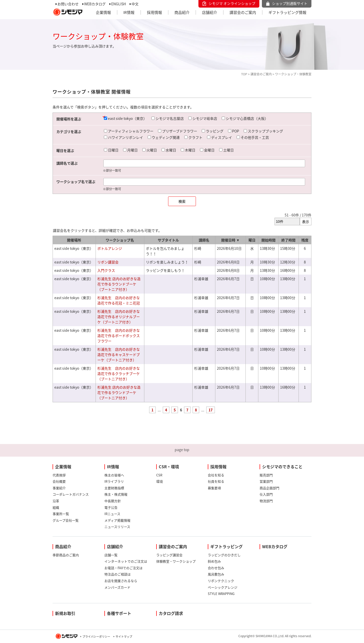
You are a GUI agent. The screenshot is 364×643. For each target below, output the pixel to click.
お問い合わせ (68, 4)
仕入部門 (266, 494)
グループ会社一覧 (66, 520)
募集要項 (214, 488)
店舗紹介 (210, 12)
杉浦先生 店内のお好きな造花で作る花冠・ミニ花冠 (119, 300)
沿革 (56, 501)
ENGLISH (119, 4)
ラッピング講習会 (169, 555)
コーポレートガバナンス (71, 494)
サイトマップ (124, 637)
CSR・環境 (169, 467)
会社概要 (59, 481)
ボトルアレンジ (110, 248)
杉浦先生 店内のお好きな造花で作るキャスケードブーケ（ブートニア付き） (119, 354)
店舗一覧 (111, 555)
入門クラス (106, 270)
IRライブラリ (114, 481)
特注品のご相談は (118, 574)
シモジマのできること (282, 467)
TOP (244, 74)
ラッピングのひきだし (224, 555)
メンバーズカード (117, 587)
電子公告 (111, 507)
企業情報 (103, 12)
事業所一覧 (61, 514)
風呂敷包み (216, 574)
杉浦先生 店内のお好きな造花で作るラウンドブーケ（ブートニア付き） (119, 284)
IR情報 (129, 12)
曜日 (252, 240)
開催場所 (74, 240)
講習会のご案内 (243, 12)
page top (182, 450)
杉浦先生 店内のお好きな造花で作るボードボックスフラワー (119, 336)
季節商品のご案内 (66, 555)
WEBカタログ (95, 4)
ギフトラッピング (226, 546)
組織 (56, 507)
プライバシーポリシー (96, 637)
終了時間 (288, 240)
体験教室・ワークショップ (176, 561)
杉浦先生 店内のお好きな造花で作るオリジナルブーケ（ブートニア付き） (119, 317)
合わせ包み (216, 568)
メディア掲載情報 (117, 520)
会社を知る (216, 475)
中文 (135, 4)
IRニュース (112, 514)
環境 (160, 481)
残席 (305, 240)
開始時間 (268, 240)
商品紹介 (182, 12)
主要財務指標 (114, 488)
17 (211, 410)
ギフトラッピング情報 (287, 12)
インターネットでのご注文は (126, 561)
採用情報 (154, 12)
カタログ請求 (171, 613)
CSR (159, 475)
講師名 (204, 240)
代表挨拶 (59, 475)
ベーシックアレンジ (223, 587)
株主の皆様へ (114, 475)
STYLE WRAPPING (221, 594)
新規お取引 (65, 613)
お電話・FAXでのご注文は (123, 568)
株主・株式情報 (116, 494)
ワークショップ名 (120, 240)
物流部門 (266, 501)
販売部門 (266, 475)
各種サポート (119, 613)
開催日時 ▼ (230, 240)
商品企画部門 (269, 488)
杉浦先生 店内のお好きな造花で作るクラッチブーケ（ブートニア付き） (119, 373)
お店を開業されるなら (121, 581)
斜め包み (214, 561)
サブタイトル (168, 240)
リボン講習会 (108, 262)
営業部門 (266, 481)
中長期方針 (113, 501)
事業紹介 (59, 488)
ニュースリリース (117, 527)
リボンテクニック (221, 581)
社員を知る (216, 481)
